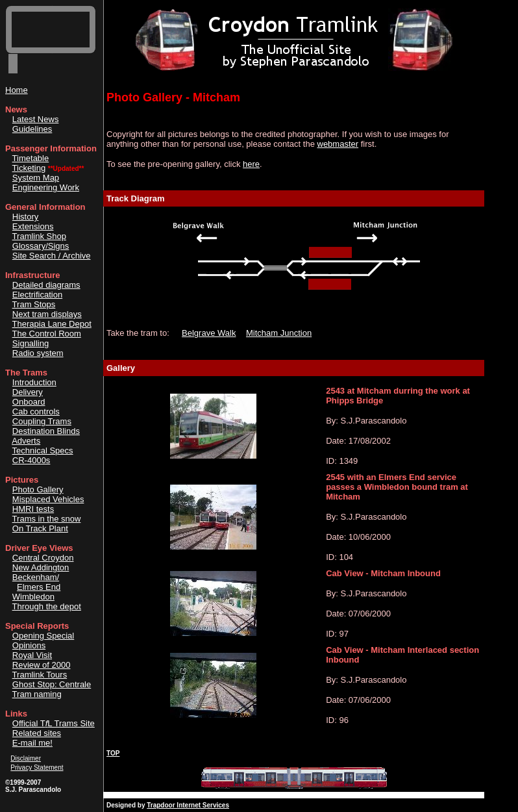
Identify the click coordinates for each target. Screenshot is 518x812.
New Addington (41, 567)
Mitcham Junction (279, 333)
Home (17, 90)
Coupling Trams (42, 421)
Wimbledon (33, 597)
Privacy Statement (37, 768)
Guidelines (32, 129)
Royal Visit (32, 655)
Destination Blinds (46, 431)
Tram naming (37, 694)
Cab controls (36, 412)
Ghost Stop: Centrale (52, 684)
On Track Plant (40, 528)
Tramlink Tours (40, 675)
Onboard (29, 402)
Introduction (34, 382)
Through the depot (47, 606)
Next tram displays (47, 314)
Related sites (37, 733)
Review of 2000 (42, 665)
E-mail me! (32, 743)
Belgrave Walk (209, 333)
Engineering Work (46, 187)
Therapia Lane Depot (52, 324)
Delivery (28, 392)
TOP (113, 753)
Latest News (36, 119)
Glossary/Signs (41, 246)
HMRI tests (33, 509)
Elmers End (39, 587)
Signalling (31, 343)
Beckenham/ (36, 577)
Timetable (31, 158)
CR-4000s (31, 460)
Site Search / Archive (52, 256)
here (251, 164)
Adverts (26, 441)
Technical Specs (43, 450)
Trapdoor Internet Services (188, 805)
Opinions (29, 645)
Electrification (37, 295)
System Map (36, 178)
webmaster (338, 144)
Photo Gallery (38, 489)
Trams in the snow (47, 519)
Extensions (33, 226)
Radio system (38, 353)
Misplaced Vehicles (48, 499)
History (25, 217)
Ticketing (29, 168)
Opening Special (43, 636)
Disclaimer (26, 758)
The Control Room (47, 334)
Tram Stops (34, 304)
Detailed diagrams (46, 285)
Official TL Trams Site (54, 723)
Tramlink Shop (39, 236)
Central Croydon (43, 558)
